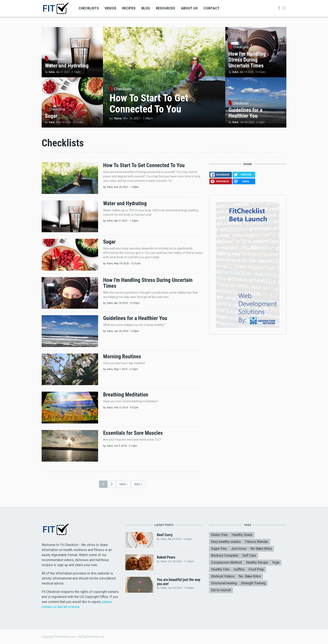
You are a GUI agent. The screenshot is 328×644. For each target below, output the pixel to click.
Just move (239, 549)
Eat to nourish (221, 590)
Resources (165, 8)
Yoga (276, 562)
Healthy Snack (242, 535)
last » (138, 484)
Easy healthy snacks (226, 542)
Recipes (129, 8)
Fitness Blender (257, 542)
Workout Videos (223, 576)
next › (124, 484)
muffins (239, 569)
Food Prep (256, 569)
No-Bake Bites (261, 549)
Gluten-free (219, 535)
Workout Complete (225, 556)
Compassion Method (226, 562)
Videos (110, 8)
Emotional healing (224, 583)
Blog (146, 8)
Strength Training (253, 583)
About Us (189, 8)
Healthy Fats (220, 569)
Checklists (89, 8)
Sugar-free (219, 549)
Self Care (249, 556)
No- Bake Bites (250, 576)
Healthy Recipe (257, 562)
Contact (212, 8)
